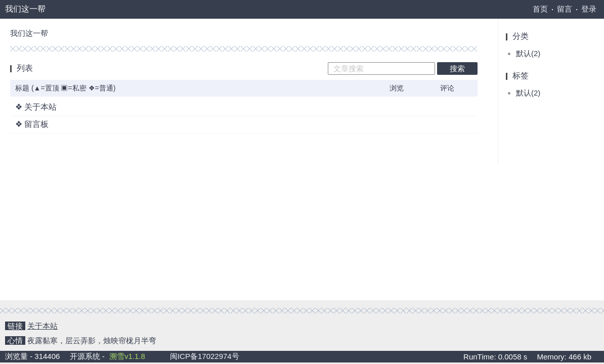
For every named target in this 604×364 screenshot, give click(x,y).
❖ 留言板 (32, 124)
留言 (565, 9)
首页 (540, 9)
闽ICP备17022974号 (205, 356)
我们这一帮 (25, 9)
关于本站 (42, 326)
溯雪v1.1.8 (127, 356)
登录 (589, 9)
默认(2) (528, 53)
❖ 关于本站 (36, 107)
